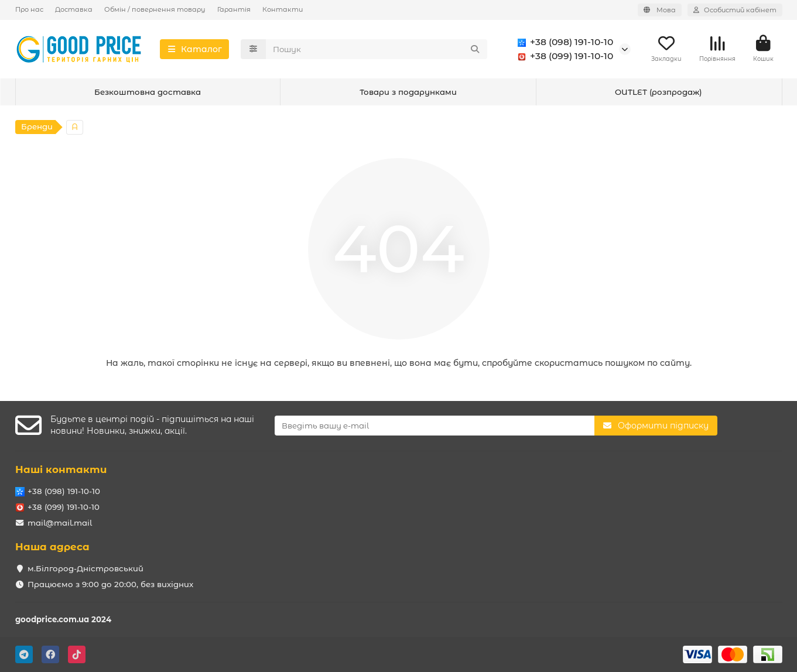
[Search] (377, 49)
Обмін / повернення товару (155, 9)
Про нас (29, 9)
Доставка (74, 9)
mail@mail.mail (60, 523)
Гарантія (234, 9)
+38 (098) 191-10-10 (563, 42)
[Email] (435, 426)
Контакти (283, 9)
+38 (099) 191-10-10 (563, 56)
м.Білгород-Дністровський (85, 568)
